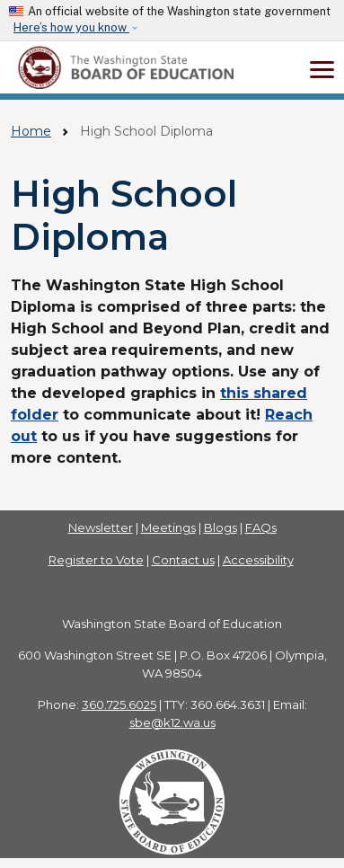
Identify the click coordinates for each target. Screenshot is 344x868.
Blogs (221, 527)
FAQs (261, 527)
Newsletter (101, 527)
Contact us (183, 560)
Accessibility (258, 560)
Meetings (168, 527)
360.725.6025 (119, 704)
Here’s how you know (71, 27)
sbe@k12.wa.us (172, 722)
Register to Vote (96, 560)
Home (31, 131)
